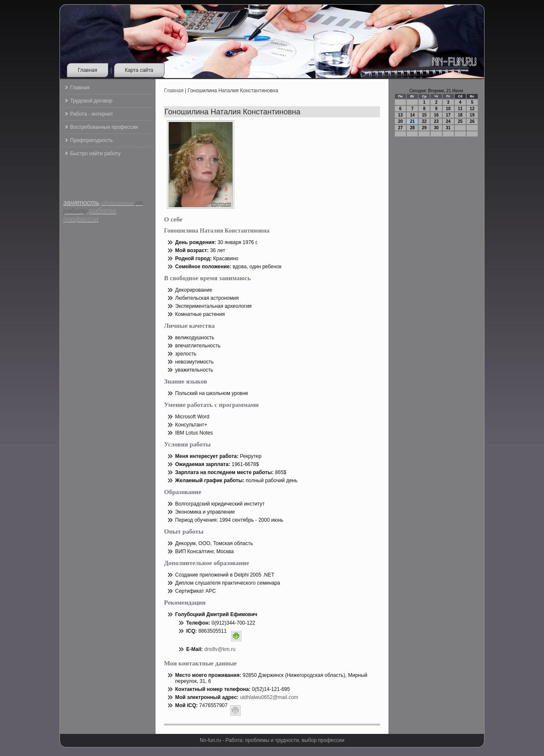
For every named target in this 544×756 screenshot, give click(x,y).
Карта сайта (139, 70)
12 (472, 109)
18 (460, 115)
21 (412, 121)
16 (436, 115)
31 (448, 128)
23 (436, 121)
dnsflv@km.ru (220, 649)
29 (424, 128)
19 (472, 115)
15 (424, 115)
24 (448, 121)
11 (460, 109)
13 (401, 115)
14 (412, 115)
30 (436, 128)
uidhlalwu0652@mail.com (269, 697)
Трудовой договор (91, 101)
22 (424, 121)
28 (412, 128)
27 (401, 128)
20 (401, 121)
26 (472, 121)
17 (448, 115)
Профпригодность (91, 140)
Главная (88, 70)
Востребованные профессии (104, 127)
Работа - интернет (92, 114)
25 (460, 121)
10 (448, 109)
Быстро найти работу (95, 153)
